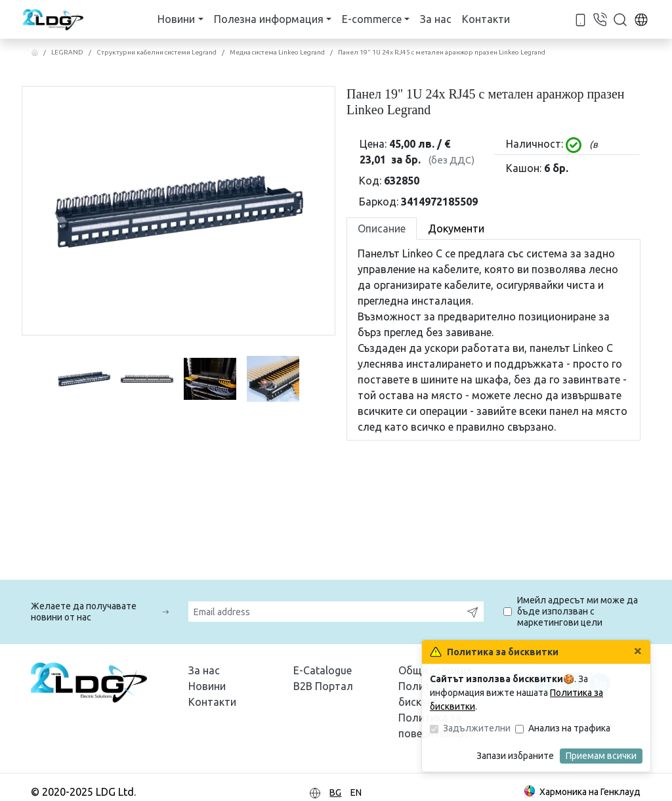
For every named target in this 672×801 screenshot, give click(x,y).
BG (335, 792)
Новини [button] (176, 19)
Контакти (486, 19)
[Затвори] (638, 651)
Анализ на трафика (569, 728)
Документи (456, 228)
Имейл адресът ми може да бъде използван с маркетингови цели (577, 611)
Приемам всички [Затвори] (601, 756)
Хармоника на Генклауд (581, 793)
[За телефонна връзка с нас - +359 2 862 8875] (600, 19)
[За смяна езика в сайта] (641, 19)
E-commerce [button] (372, 19)
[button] (620, 19)
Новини (207, 686)
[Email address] (325, 612)
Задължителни (477, 728)
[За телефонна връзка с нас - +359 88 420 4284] (580, 18)
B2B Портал (323, 686)
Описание (382, 228)
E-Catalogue (323, 670)
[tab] (382, 228)
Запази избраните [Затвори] (515, 756)
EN (356, 792)
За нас (436, 19)
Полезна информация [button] (269, 19)
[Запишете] (472, 612)
